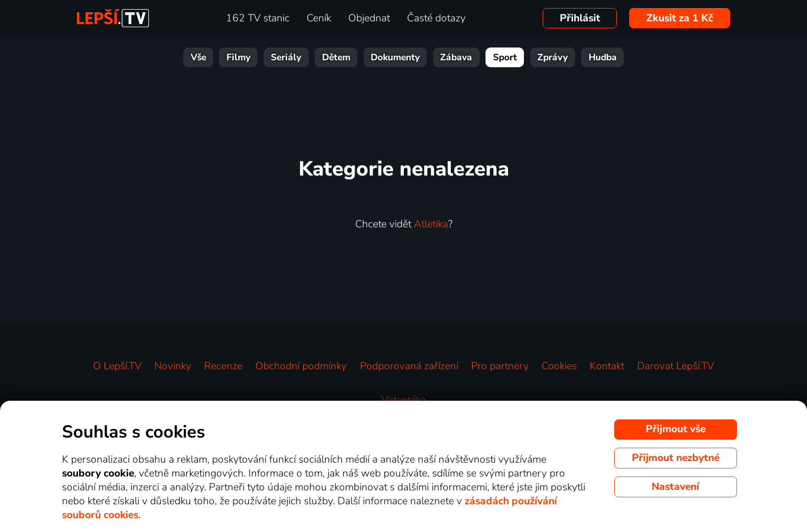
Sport (505, 57)
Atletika (431, 224)
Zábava (456, 57)
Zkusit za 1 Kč (680, 18)
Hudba (603, 57)
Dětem (336, 57)
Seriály (286, 57)
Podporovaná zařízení (409, 366)
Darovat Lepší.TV (676, 366)
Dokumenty (395, 57)
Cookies (559, 366)
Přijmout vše (676, 429)
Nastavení (675, 487)
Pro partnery (500, 366)
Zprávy (553, 57)
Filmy (238, 57)
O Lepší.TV (117, 366)
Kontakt (607, 366)
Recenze (223, 366)
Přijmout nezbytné (676, 458)
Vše (198, 57)
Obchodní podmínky (301, 366)
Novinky (173, 366)
